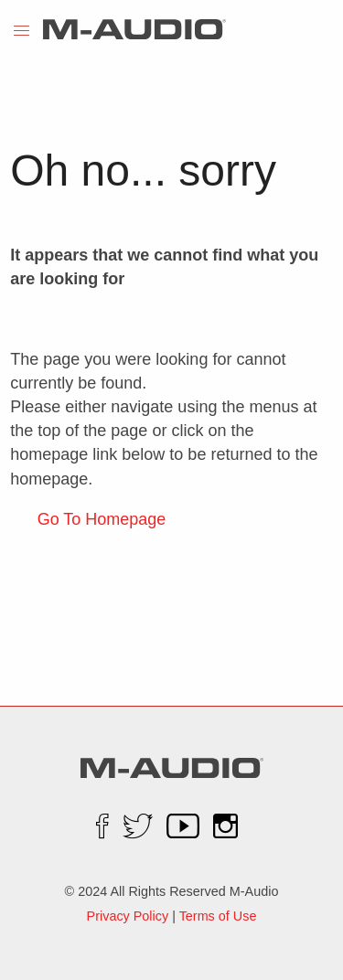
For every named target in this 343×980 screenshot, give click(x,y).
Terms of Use (218, 916)
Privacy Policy (128, 916)
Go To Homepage (102, 519)
